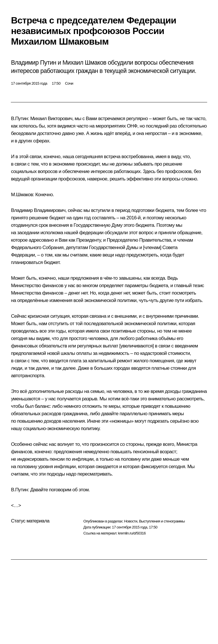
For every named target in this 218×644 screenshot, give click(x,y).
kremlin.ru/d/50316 (132, 533)
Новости (131, 521)
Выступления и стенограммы (162, 521)
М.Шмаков (22, 195)
